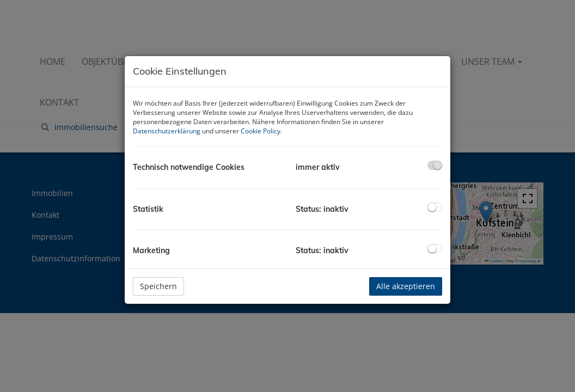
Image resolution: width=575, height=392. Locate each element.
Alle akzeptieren (406, 286)
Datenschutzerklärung (167, 131)
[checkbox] (435, 165)
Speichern (158, 286)
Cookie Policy (261, 131)
